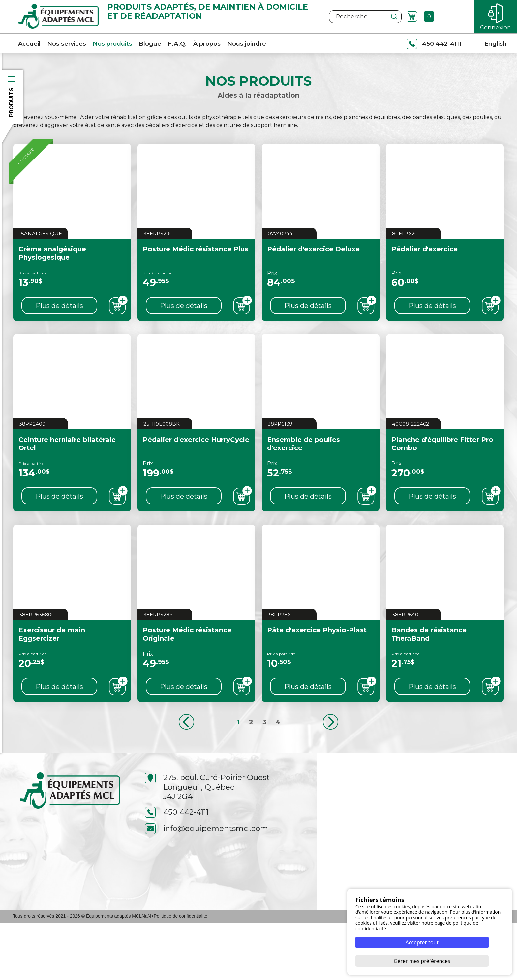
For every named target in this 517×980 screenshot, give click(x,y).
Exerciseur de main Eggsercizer (52, 654)
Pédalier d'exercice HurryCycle (196, 459)
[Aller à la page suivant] (331, 741)
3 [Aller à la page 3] (264, 741)
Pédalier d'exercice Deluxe (313, 269)
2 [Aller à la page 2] (251, 741)
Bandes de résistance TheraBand (429, 654)
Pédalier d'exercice (425, 269)
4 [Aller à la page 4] (278, 741)
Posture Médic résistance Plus (196, 269)
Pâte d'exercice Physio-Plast (317, 649)
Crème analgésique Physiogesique (52, 273)
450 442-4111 (177, 869)
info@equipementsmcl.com (207, 886)
